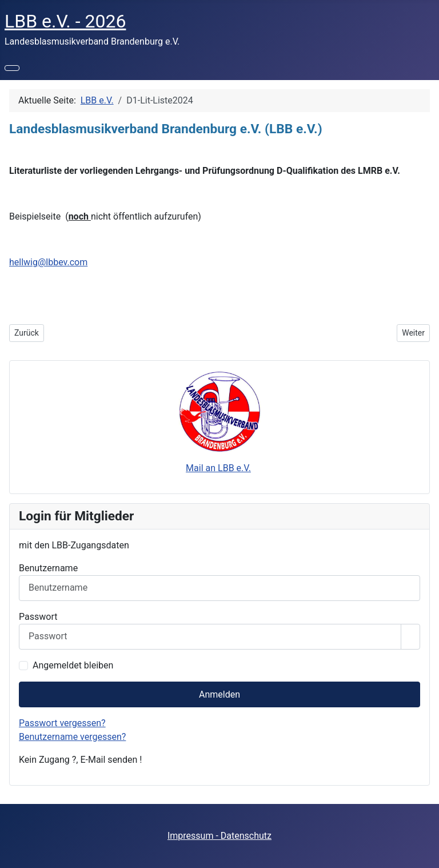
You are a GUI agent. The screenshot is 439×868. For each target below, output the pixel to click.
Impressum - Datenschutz (219, 836)
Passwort (38, 617)
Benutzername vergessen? (72, 737)
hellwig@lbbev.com (48, 262)
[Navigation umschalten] (12, 68)
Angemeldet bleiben (73, 665)
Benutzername (48, 568)
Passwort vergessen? (62, 723)
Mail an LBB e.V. (218, 468)
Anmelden (219, 694)
